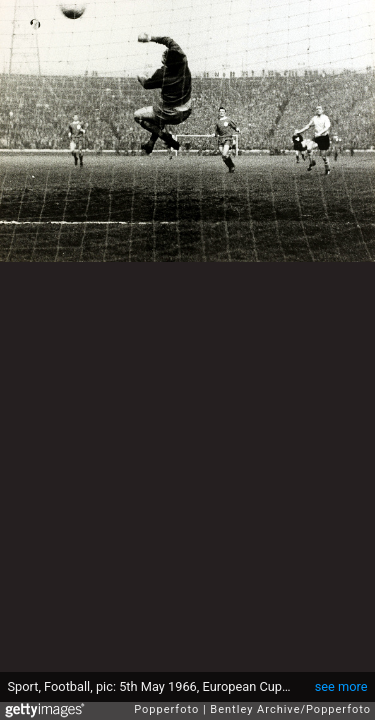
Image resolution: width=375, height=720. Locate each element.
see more (341, 686)
